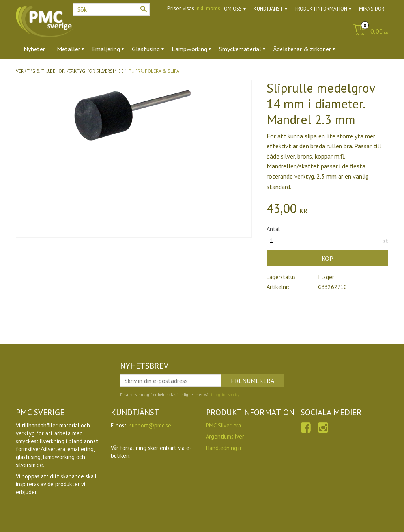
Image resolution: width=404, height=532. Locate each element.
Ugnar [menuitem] (94, 71)
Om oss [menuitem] (233, 9)
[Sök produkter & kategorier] (111, 9)
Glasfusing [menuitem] (146, 49)
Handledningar (224, 448)
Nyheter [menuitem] (34, 49)
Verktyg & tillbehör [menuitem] (49, 71)
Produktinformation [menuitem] (321, 9)
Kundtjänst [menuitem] (268, 9)
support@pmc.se (150, 425)
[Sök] (144, 9)
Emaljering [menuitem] (106, 49)
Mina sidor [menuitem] (372, 9)
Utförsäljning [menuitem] (131, 71)
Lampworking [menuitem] (189, 49)
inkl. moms (208, 8)
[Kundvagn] (369, 32)
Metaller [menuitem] (68, 49)
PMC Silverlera (224, 425)
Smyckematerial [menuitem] (240, 49)
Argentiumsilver (225, 436)
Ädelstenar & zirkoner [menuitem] (302, 49)
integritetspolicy (225, 395)
